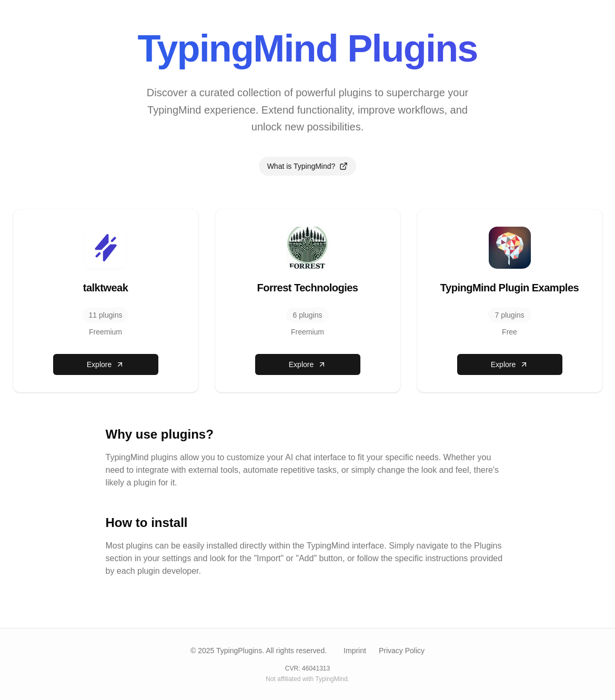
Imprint (355, 651)
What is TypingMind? (308, 166)
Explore (105, 364)
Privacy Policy (402, 651)
